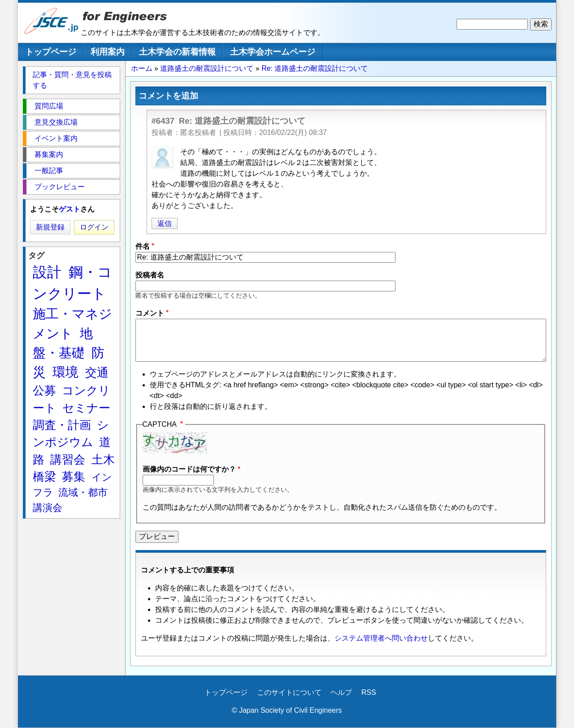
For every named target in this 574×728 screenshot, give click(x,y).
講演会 (48, 508)
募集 (74, 477)
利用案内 (108, 52)
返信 (165, 223)
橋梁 (44, 477)
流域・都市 (83, 492)
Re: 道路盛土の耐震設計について (315, 68)
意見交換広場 (56, 122)
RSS (369, 692)
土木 (103, 459)
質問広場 (49, 106)
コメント (150, 313)
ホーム (142, 68)
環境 (65, 372)
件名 (143, 246)
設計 (47, 272)
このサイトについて (289, 692)
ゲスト (70, 209)
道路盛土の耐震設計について (207, 68)
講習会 (68, 459)
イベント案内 (56, 138)
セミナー (86, 408)
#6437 (163, 121)
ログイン (94, 227)
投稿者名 (150, 275)
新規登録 (50, 227)
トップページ (51, 52)
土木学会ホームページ (273, 52)
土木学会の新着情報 (177, 52)
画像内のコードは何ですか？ (189, 469)
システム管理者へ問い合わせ (381, 638)
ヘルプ (341, 692)
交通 (97, 373)
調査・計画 (62, 425)
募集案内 (49, 154)
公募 (44, 390)
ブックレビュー (60, 187)
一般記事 (49, 171)
